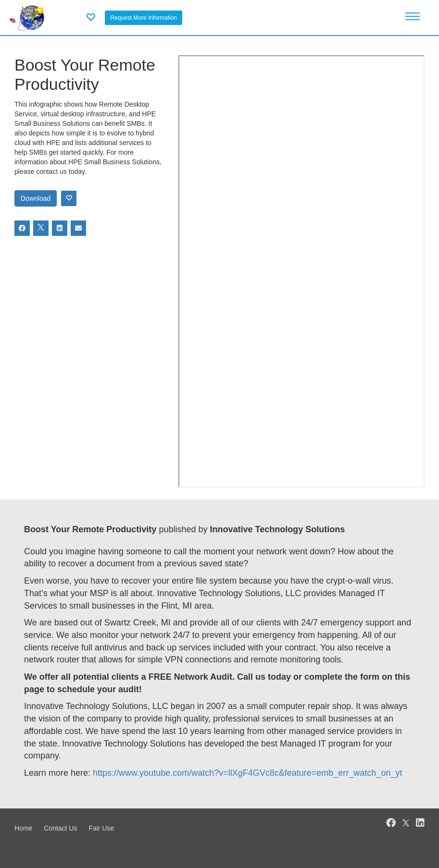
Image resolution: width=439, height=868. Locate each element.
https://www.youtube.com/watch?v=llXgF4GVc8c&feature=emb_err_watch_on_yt (247, 773)
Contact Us (60, 828)
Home (23, 828)
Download (36, 198)
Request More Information (144, 18)
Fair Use (101, 828)
